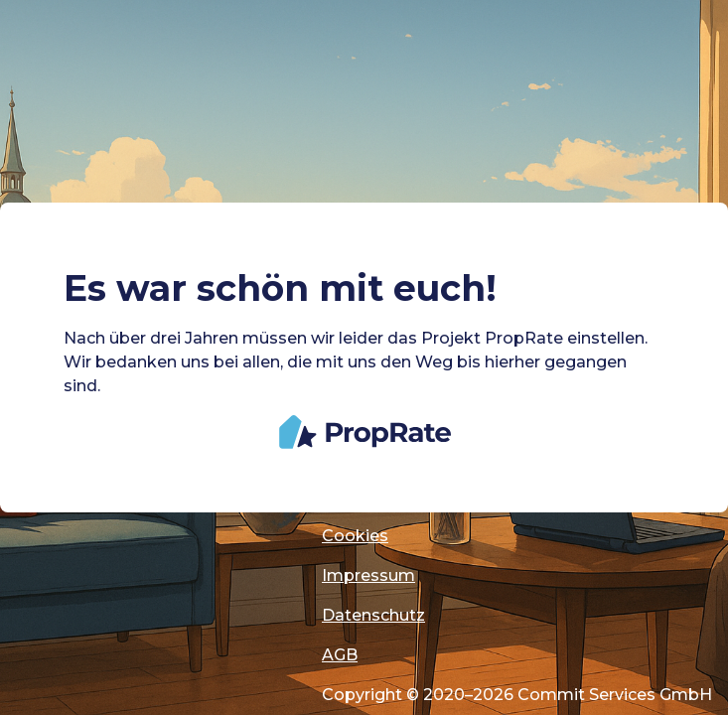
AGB (340, 655)
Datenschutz (373, 615)
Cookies (355, 536)
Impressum (368, 575)
